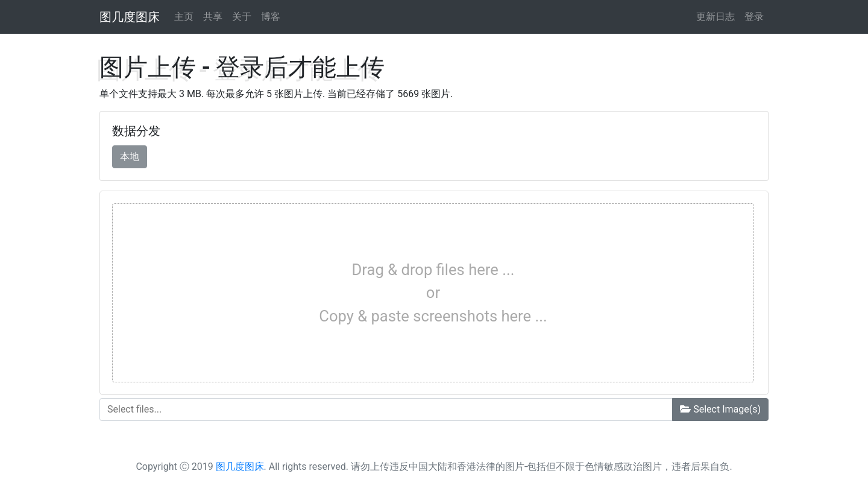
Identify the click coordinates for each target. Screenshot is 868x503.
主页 (184, 17)
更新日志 (715, 17)
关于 (242, 17)
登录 (754, 17)
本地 (130, 156)
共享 (213, 17)
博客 (271, 17)
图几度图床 (130, 17)
